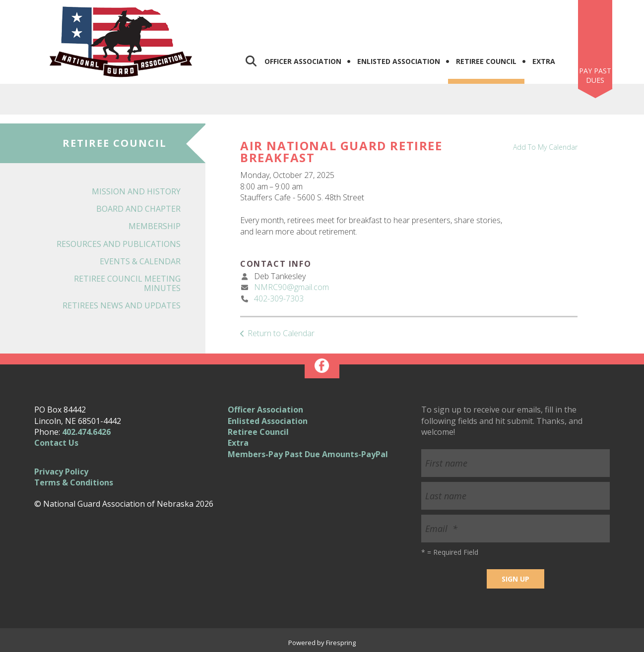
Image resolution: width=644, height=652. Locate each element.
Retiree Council (486, 61)
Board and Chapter (138, 209)
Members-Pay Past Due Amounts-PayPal (308, 454)
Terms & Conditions (74, 482)
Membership (155, 226)
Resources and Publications (119, 244)
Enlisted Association (399, 61)
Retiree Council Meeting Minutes (127, 283)
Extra (544, 61)
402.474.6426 (86, 432)
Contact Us (56, 443)
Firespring (341, 643)
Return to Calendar (281, 333)
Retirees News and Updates (122, 305)
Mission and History (136, 191)
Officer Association (303, 61)
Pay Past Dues (595, 76)
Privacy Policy (61, 472)
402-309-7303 (279, 298)
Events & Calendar (140, 261)
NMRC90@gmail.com (291, 287)
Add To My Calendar (545, 147)
